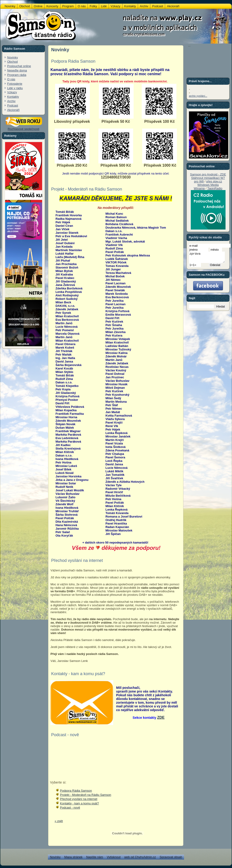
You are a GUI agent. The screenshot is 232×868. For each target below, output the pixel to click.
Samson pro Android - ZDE (208, 174)
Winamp (199, 188)
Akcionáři (13, 110)
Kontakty (13, 97)
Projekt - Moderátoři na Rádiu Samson (86, 795)
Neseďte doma (17, 70)
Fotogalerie (15, 84)
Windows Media (208, 185)
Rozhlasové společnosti (24, 128)
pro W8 (199, 181)
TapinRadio (215, 188)
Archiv (11, 101)
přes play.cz (214, 181)
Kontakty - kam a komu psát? (79, 803)
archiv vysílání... (198, 96)
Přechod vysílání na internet (79, 799)
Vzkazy (12, 92)
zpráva (209, 258)
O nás (11, 79)
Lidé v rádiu (15, 88)
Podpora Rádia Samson (76, 791)
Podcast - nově (70, 808)
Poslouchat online (19, 66)
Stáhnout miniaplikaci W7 (208, 178)
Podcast (13, 105)
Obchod (13, 62)
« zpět (59, 821)
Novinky (13, 57)
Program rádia (17, 75)
